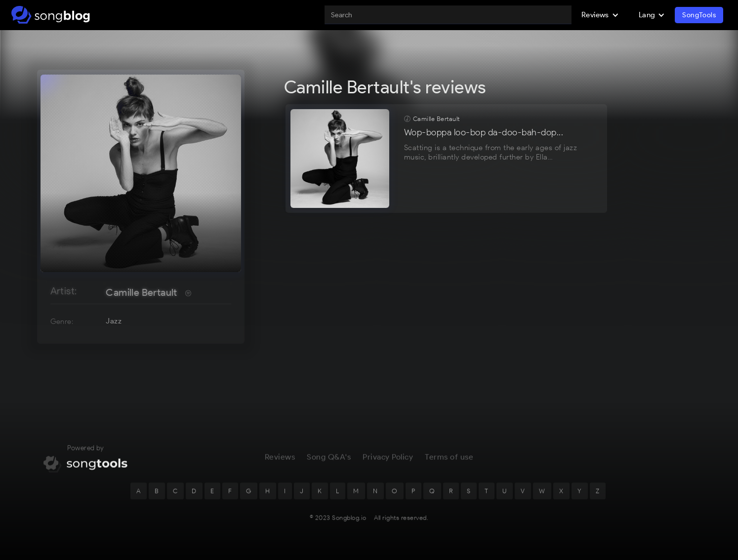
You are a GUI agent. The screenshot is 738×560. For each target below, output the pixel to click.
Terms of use (449, 463)
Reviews (280, 463)
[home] (51, 15)
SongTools (699, 15)
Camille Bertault (141, 292)
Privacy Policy (388, 463)
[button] (600, 15)
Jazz (114, 321)
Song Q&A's (329, 463)
